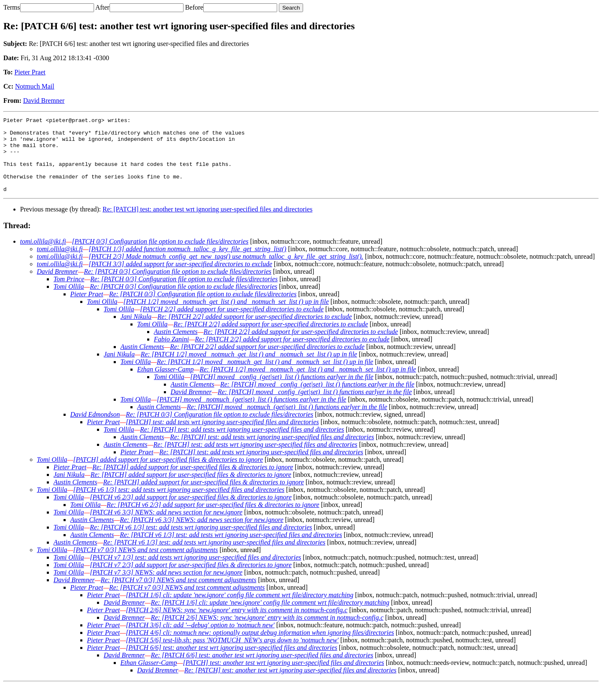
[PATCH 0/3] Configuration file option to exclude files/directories (160, 256)
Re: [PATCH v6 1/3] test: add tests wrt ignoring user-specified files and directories (201, 542)
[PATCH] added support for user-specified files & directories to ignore (168, 475)
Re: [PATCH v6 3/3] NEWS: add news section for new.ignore (202, 535)
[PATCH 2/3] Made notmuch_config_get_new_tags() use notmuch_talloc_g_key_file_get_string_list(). (226, 271)
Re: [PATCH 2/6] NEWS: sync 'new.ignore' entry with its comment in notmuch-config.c (267, 633)
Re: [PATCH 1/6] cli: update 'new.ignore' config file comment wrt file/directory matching (270, 617)
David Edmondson (95, 429)
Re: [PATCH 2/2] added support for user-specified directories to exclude (254, 332)
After (102, 7)
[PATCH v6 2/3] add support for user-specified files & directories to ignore (191, 512)
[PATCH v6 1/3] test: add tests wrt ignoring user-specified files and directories (179, 505)
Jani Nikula (136, 332)
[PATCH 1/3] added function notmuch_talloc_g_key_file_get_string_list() (187, 264)
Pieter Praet (30, 72)
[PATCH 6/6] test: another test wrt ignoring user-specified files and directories (232, 663)
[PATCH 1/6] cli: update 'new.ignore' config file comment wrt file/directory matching (240, 610)
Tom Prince (69, 294)
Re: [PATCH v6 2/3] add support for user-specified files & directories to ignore (213, 520)
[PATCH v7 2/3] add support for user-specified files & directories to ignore (191, 580)
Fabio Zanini (171, 354)
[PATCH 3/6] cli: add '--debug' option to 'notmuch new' (200, 640)
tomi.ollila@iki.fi (43, 256)
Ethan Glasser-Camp (165, 384)
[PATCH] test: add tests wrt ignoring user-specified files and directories (222, 437)
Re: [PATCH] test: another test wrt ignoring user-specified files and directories (207, 224)
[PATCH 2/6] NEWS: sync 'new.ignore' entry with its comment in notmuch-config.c (237, 625)
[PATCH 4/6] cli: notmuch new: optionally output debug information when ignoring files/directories (260, 648)
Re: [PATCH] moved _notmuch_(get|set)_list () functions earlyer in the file (287, 422)
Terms (12, 7)
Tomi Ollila (69, 302)
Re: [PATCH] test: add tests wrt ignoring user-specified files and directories (242, 444)
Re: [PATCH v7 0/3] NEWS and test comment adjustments (179, 595)
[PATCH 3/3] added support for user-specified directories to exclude (180, 279)
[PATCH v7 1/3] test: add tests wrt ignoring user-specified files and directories (195, 572)
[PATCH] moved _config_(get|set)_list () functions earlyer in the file (282, 392)
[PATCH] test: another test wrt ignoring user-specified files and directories (283, 678)
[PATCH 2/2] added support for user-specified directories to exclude (232, 324)
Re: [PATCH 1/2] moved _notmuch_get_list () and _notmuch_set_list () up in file (249, 369)
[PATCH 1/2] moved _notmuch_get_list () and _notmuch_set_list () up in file (226, 317)
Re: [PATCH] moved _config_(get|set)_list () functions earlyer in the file (317, 399)
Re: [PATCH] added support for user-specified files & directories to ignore (193, 482)
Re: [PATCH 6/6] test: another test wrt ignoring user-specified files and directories (262, 670)
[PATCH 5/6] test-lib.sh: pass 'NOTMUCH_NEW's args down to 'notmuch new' (232, 655)
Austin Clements (176, 347)
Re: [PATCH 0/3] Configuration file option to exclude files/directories (178, 286)
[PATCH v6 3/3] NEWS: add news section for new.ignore (166, 527)
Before (194, 7)
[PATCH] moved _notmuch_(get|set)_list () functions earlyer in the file (251, 414)
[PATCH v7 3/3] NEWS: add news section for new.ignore (166, 587)
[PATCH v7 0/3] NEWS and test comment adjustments (145, 565)
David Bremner (44, 101)
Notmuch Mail (35, 86)
